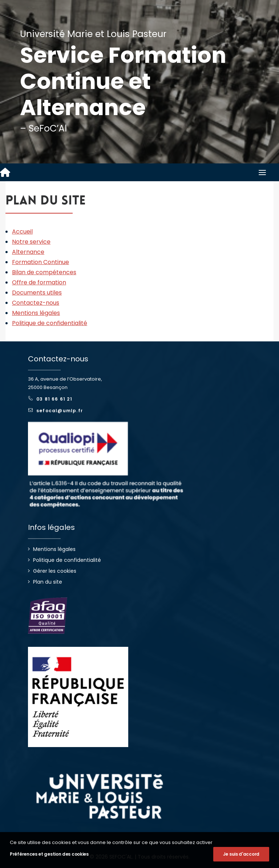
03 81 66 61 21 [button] (50, 399)
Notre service (31, 242)
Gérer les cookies (55, 571)
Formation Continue (41, 262)
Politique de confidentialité (50, 323)
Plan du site (48, 582)
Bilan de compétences (44, 272)
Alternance (28, 252)
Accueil (22, 232)
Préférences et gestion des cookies (49, 854)
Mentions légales (36, 313)
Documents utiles (37, 293)
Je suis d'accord (241, 854)
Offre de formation (39, 282)
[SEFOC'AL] (5, 172)
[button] (262, 172)
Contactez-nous (36, 303)
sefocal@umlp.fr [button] (56, 411)
